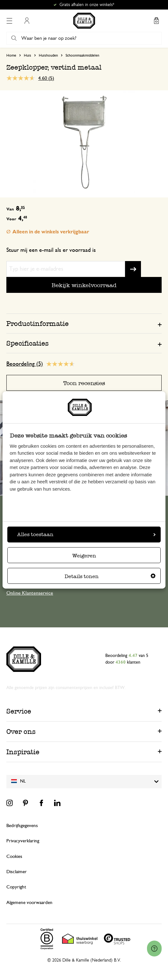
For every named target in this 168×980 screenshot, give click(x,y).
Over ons (21, 732)
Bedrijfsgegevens (22, 826)
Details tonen (110, 576)
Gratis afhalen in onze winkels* (87, 5)
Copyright (16, 887)
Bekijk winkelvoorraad (84, 285)
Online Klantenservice (30, 593)
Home (11, 55)
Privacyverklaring (23, 841)
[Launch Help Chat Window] (154, 949)
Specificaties (28, 343)
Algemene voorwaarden (29, 903)
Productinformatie (38, 324)
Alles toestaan (86, 534)
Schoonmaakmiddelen (82, 55)
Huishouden (48, 55)
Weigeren (84, 556)
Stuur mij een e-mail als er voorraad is (51, 250)
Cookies (14, 856)
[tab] (84, 323)
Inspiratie (23, 752)
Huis (28, 55)
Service (19, 711)
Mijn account (27, 21)
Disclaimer (17, 872)
